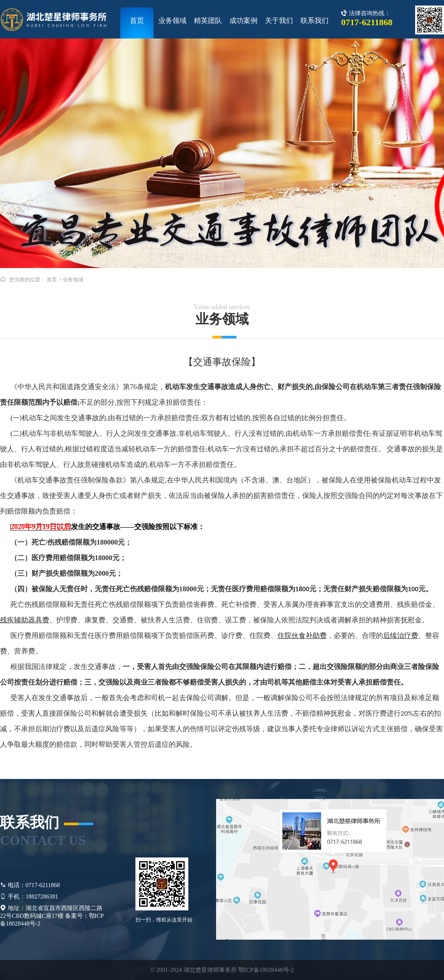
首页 (137, 21)
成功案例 (243, 21)
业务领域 (172, 21)
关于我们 (279, 21)
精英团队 (208, 21)
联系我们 (314, 21)
